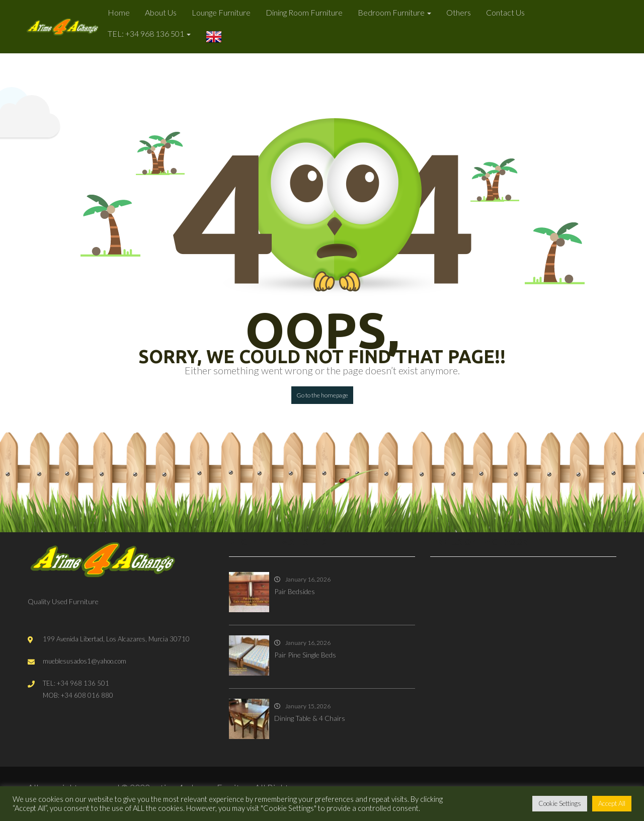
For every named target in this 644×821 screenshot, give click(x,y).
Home (119, 12)
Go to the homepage (322, 395)
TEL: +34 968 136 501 (149, 33)
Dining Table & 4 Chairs (310, 718)
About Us (161, 12)
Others (459, 12)
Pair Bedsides (295, 591)
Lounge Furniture (221, 12)
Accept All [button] (612, 803)
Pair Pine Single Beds (305, 655)
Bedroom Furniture (394, 12)
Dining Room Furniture (304, 12)
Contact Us (505, 12)
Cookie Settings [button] (560, 803)
